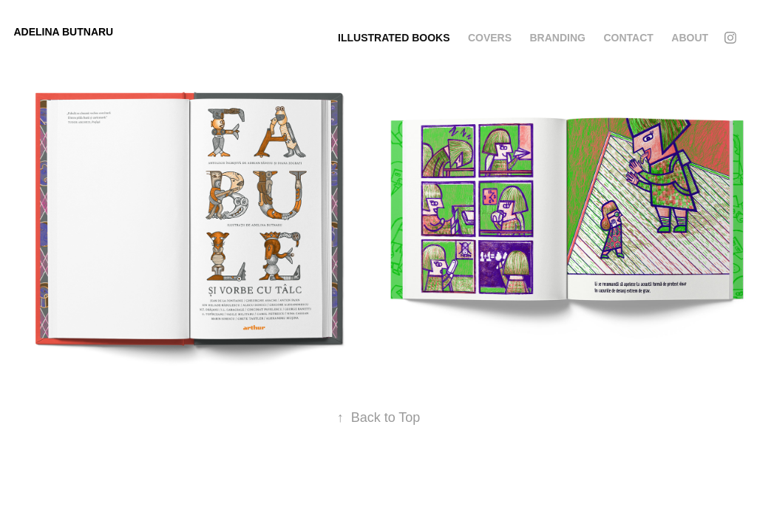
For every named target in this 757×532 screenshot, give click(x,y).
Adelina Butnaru (63, 32)
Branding (558, 38)
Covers (490, 38)
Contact (628, 38)
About (690, 38)
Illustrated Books (394, 38)
